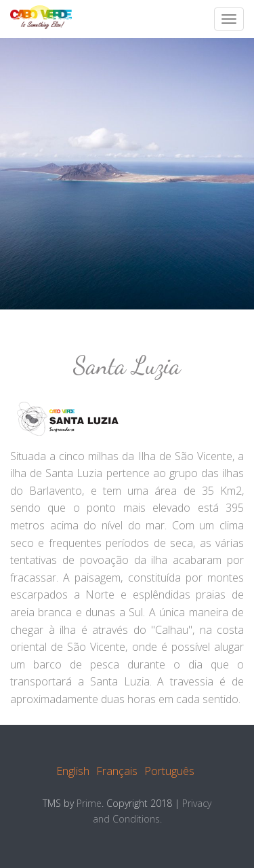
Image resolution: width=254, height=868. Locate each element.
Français (117, 771)
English (73, 771)
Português (169, 771)
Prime (89, 803)
